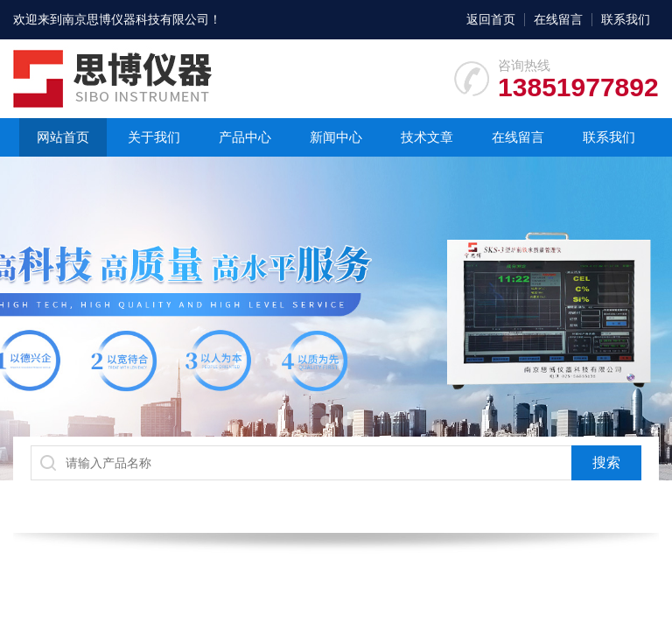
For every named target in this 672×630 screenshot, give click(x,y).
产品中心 (245, 137)
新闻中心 (336, 137)
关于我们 (154, 137)
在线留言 (558, 19)
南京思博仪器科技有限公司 (136, 19)
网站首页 (63, 137)
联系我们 (626, 19)
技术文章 (427, 137)
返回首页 (491, 19)
